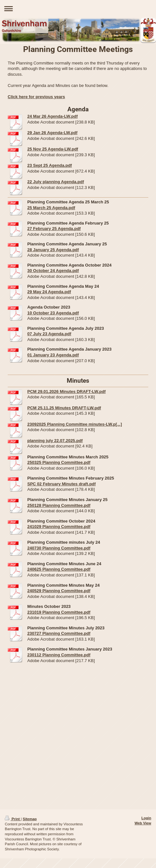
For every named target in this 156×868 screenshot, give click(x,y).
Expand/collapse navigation (78, 9)
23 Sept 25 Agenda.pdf (50, 165)
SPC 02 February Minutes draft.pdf (61, 484)
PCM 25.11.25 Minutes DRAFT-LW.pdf (64, 408)
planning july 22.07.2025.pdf (55, 441)
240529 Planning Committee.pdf (59, 591)
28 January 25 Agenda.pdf (53, 250)
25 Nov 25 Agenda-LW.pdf (53, 149)
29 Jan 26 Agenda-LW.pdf (52, 133)
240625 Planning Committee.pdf (59, 569)
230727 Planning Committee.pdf (59, 633)
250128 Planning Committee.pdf (59, 505)
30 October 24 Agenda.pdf (53, 271)
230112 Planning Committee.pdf (59, 655)
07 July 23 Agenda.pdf (49, 334)
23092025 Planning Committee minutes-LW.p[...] (75, 424)
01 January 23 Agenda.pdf (53, 355)
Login (146, 818)
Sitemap (30, 819)
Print (13, 819)
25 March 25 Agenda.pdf (51, 208)
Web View (143, 823)
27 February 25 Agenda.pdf (54, 229)
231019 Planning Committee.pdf (59, 612)
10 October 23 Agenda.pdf (53, 313)
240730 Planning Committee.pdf (59, 548)
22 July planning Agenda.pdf (56, 182)
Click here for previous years (36, 97)
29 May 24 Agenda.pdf (49, 292)
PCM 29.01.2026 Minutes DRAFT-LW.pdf (66, 391)
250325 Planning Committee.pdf (59, 462)
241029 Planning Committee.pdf (59, 527)
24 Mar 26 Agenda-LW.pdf (52, 116)
